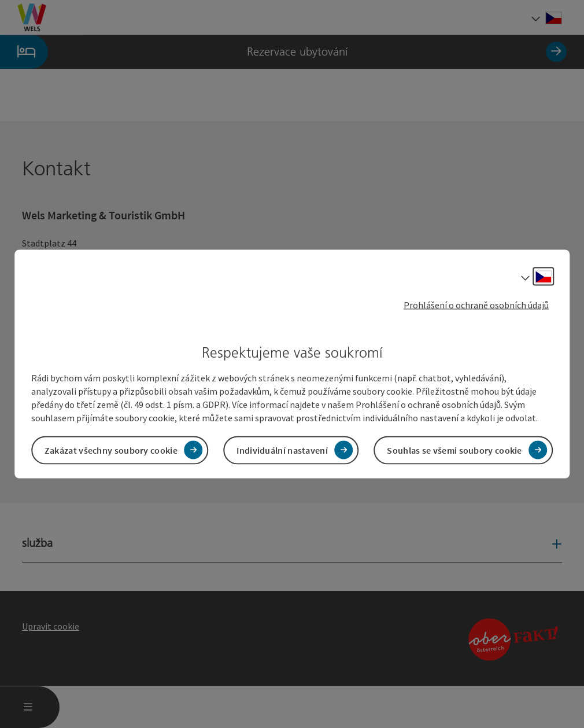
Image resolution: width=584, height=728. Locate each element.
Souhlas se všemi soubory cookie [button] (454, 450)
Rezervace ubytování (283, 52)
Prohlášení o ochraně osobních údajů (476, 305)
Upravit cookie (51, 626)
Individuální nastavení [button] (282, 450)
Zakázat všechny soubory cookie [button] (111, 450)
